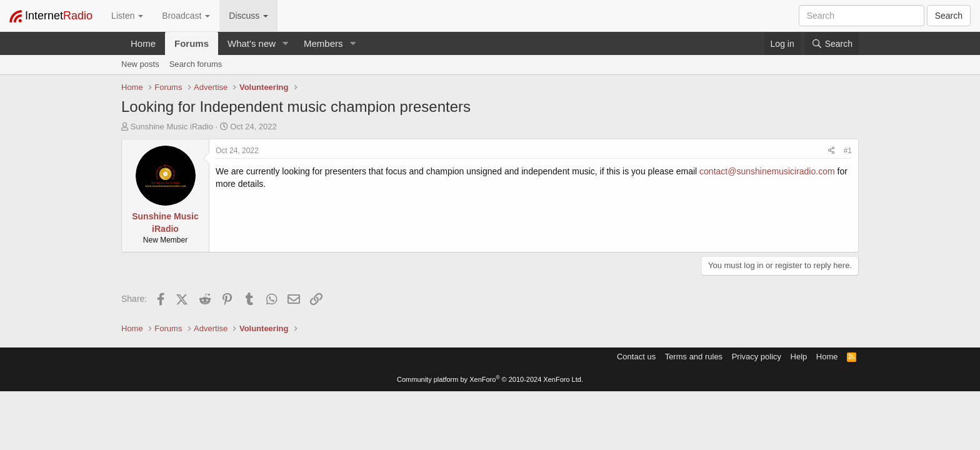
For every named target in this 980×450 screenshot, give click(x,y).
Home (143, 43)
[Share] (832, 151)
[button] (286, 43)
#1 (848, 151)
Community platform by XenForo (490, 379)
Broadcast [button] (186, 16)
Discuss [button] (248, 16)
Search (949, 16)
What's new (252, 43)
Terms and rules (694, 357)
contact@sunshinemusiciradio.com (767, 171)
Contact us (636, 357)
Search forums (196, 64)
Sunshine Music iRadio (172, 127)
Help (799, 357)
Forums (192, 43)
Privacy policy (757, 357)
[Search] (832, 44)
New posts (140, 64)
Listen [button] (127, 16)
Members (323, 43)
